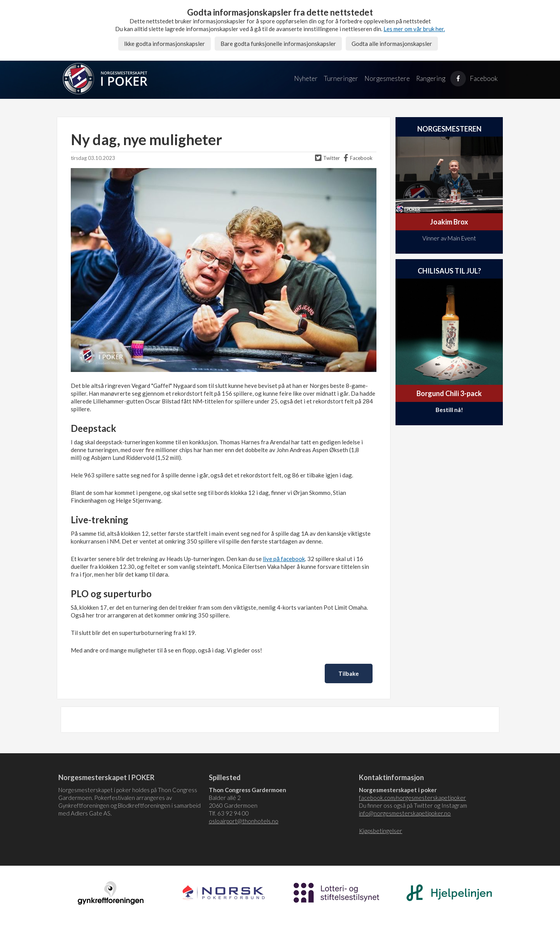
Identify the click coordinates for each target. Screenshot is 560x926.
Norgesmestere (387, 78)
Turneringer (341, 78)
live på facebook (284, 559)
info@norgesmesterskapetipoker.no (405, 813)
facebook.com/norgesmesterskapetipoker (412, 798)
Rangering (431, 78)
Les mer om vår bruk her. (414, 29)
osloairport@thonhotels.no (244, 821)
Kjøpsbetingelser (381, 831)
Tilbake (349, 673)
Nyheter (306, 78)
